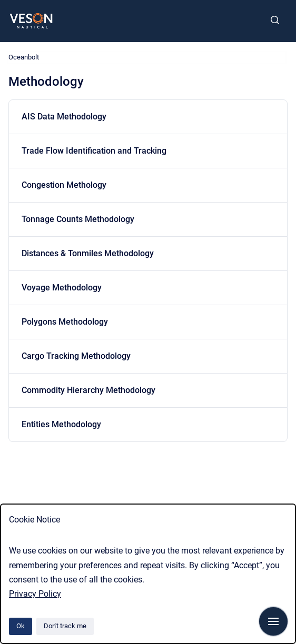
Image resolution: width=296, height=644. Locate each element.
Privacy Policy (35, 594)
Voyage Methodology (62, 288)
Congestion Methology (64, 185)
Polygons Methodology (65, 322)
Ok (21, 626)
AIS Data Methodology (64, 117)
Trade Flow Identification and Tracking (94, 151)
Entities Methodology (61, 424)
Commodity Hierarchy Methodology (88, 390)
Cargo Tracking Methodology (76, 356)
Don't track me (65, 626)
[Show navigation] (273, 621)
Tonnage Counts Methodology (78, 219)
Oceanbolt (24, 57)
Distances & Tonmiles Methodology (88, 253)
